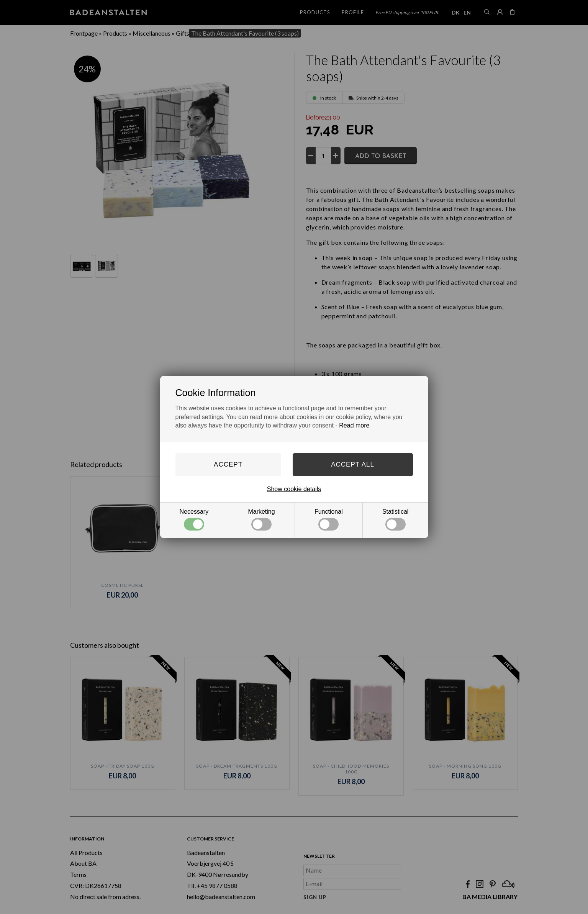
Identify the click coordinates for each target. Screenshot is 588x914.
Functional (329, 519)
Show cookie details (294, 489)
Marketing (261, 519)
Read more (354, 425)
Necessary (194, 519)
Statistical (395, 519)
